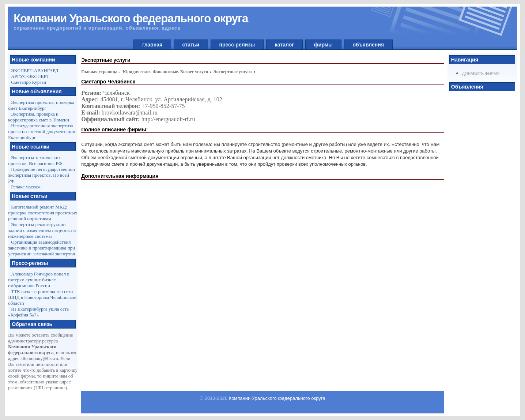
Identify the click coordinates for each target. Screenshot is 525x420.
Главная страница (99, 72)
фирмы (323, 45)
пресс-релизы (237, 45)
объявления (368, 45)
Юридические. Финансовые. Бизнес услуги (165, 72)
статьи (191, 45)
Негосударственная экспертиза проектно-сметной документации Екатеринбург (42, 132)
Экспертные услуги (232, 72)
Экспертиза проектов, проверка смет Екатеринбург (41, 105)
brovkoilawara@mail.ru (130, 112)
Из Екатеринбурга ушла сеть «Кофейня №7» (38, 312)
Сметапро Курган (29, 82)
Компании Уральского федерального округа (277, 398)
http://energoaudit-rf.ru (168, 119)
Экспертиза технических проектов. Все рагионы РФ (35, 160)
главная (152, 45)
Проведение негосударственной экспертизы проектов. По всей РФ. (41, 175)
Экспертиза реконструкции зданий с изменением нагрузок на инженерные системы (42, 230)
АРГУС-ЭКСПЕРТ (30, 76)
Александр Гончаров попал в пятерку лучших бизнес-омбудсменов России (39, 280)
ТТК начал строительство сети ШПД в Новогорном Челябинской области (42, 297)
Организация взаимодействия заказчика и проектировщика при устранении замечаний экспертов (41, 248)
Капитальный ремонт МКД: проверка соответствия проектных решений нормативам (43, 213)
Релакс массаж (26, 187)
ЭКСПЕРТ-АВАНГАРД (35, 70)
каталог (284, 45)
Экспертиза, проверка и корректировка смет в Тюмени (39, 117)
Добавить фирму (481, 74)
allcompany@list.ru (39, 358)
